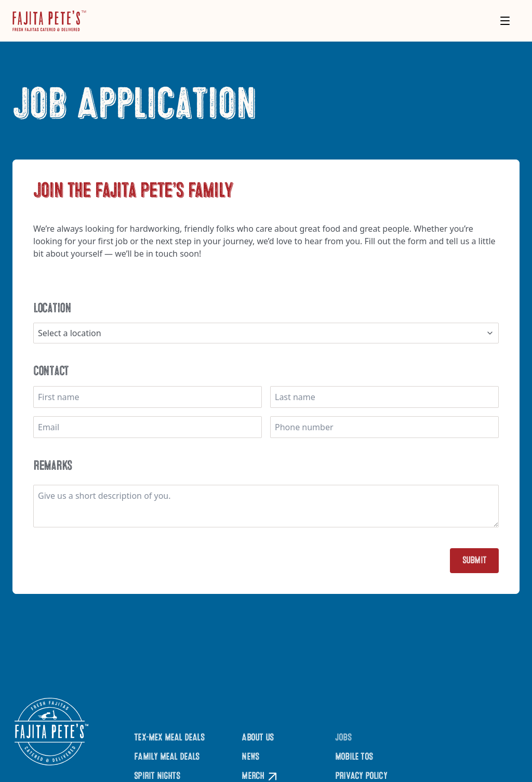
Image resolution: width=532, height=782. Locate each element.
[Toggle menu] (505, 21)
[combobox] (266, 333)
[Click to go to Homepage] (49, 21)
